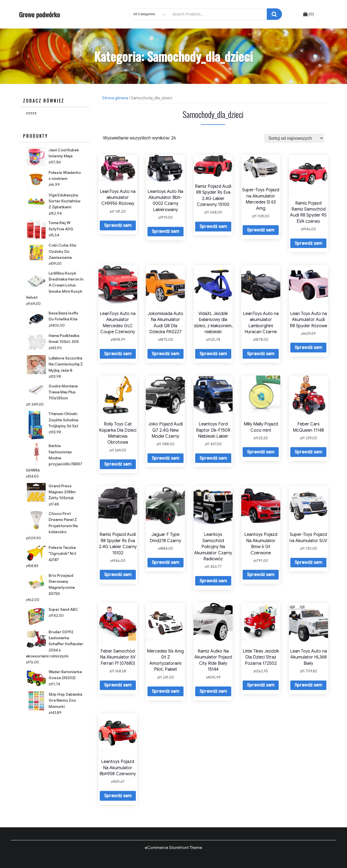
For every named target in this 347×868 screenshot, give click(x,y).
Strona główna (115, 98)
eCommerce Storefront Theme (173, 848)
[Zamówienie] (294, 138)
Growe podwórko (39, 14)
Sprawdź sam (118, 225)
